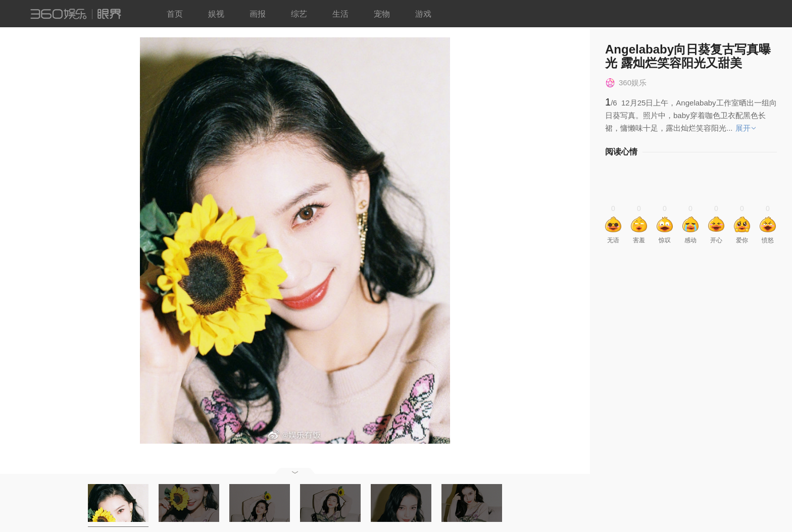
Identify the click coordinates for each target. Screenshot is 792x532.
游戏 (423, 14)
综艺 (299, 14)
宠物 (382, 14)
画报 (258, 14)
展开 (743, 128)
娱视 (216, 14)
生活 (340, 14)
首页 (175, 14)
